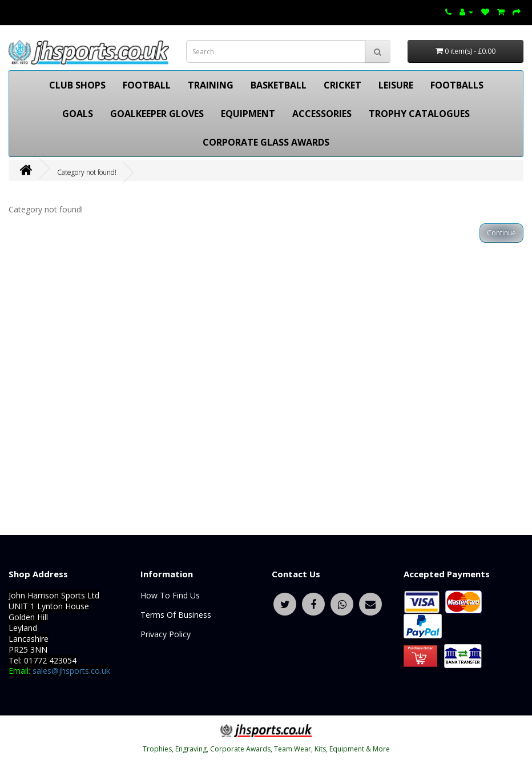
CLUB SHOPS (77, 85)
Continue (501, 233)
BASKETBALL (279, 85)
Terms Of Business (176, 615)
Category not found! (87, 172)
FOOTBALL (147, 85)
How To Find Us (170, 595)
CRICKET (342, 85)
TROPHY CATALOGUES (419, 114)
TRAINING (211, 85)
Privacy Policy (166, 634)
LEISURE (396, 85)
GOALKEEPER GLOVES (157, 114)
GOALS (78, 114)
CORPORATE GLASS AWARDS (266, 142)
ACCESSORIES (322, 114)
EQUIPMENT (248, 114)
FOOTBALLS (457, 85)
